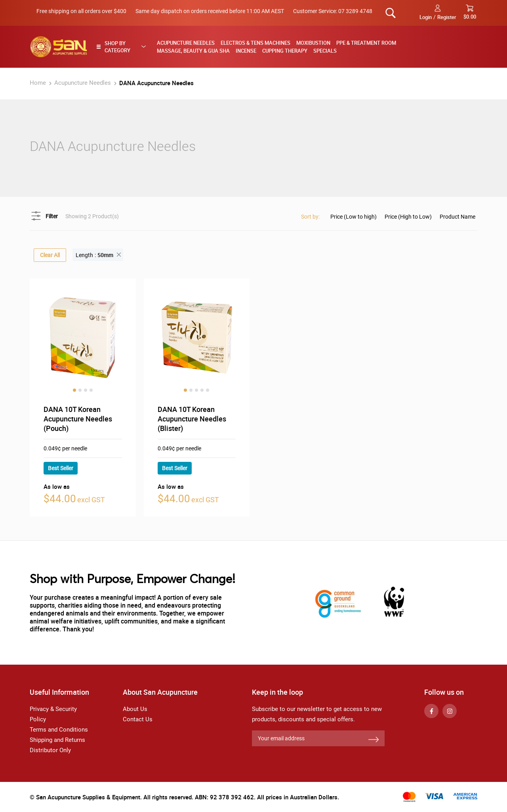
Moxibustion (313, 43)
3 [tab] (86, 390)
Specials (325, 51)
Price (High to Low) (408, 217)
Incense (246, 51)
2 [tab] (80, 390)
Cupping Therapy (285, 51)
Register (447, 17)
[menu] (314, 47)
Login (426, 17)
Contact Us (138, 719)
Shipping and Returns (57, 740)
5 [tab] (208, 390)
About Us (135, 709)
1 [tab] (74, 390)
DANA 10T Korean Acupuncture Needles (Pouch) (78, 419)
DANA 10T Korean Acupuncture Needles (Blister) (192, 419)
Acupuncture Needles (186, 43)
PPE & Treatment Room (366, 43)
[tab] (123, 47)
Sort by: (310, 217)
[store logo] (59, 47)
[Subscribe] (374, 740)
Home (39, 83)
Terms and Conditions (59, 730)
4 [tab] (91, 390)
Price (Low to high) (354, 217)
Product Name (457, 217)
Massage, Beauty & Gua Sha (193, 51)
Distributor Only (50, 750)
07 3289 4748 (355, 11)
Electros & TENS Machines (255, 43)
